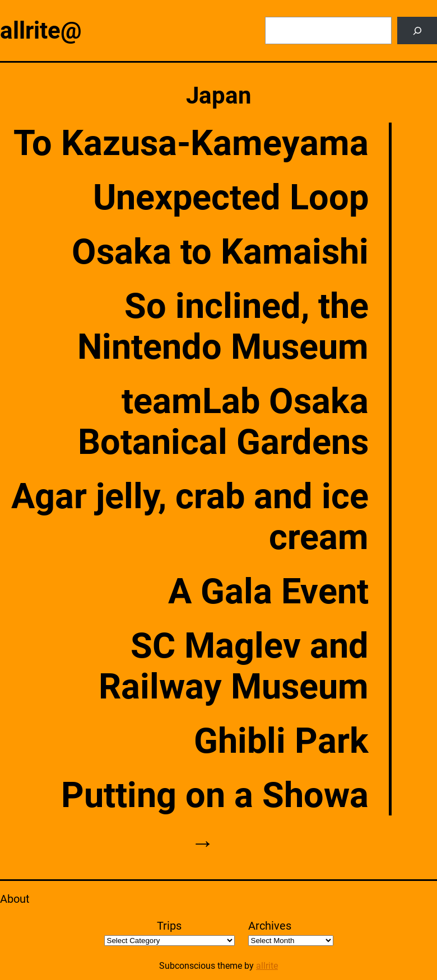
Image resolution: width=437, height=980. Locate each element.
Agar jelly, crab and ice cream (190, 517)
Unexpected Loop (231, 197)
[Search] (417, 31)
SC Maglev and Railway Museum (234, 666)
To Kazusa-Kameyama (191, 143)
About (15, 899)
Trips (169, 926)
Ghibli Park (281, 741)
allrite (267, 966)
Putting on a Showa (215, 795)
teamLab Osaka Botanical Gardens (223, 421)
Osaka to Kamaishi (220, 252)
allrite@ (41, 31)
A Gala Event (268, 591)
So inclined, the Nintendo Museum (223, 326)
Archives (270, 926)
